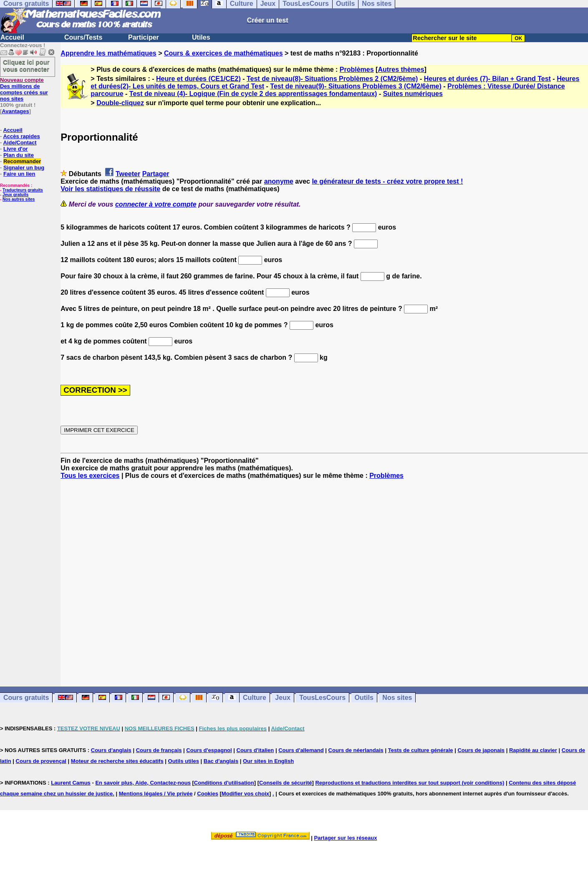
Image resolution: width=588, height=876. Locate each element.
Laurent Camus (71, 783)
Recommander (22, 161)
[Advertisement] (324, 576)
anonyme (279, 181)
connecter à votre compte (156, 204)
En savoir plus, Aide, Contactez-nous (143, 783)
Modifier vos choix (245, 794)
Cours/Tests (83, 37)
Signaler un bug (24, 168)
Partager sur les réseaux (345, 838)
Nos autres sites (19, 199)
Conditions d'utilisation (224, 783)
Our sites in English (268, 761)
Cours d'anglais (111, 750)
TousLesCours (322, 698)
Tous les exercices (90, 476)
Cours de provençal (41, 761)
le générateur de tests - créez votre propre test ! (387, 181)
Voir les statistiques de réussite (110, 189)
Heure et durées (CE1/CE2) (198, 79)
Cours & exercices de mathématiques (223, 53)
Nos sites (397, 698)
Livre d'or (16, 149)
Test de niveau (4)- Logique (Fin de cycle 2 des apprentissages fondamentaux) (253, 94)
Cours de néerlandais (356, 750)
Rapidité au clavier (533, 750)
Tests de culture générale (421, 750)
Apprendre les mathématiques (108, 53)
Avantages (15, 111)
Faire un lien (19, 174)
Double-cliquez (120, 103)
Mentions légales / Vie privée (156, 794)
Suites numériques (413, 94)
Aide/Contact (20, 143)
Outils (364, 698)
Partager (156, 174)
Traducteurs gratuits (23, 190)
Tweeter (128, 174)
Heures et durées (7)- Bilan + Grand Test (487, 79)
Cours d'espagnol (209, 750)
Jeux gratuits (15, 195)
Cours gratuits (26, 698)
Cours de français (159, 750)
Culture (255, 698)
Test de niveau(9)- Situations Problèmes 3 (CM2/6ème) (356, 86)
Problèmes (357, 69)
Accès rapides (21, 136)
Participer (144, 37)
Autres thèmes (401, 69)
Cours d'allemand (301, 750)
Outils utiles (184, 761)
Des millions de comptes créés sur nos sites (24, 89)
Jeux (283, 698)
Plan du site (19, 155)
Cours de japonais (481, 750)
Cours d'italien (255, 750)
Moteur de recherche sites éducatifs (117, 761)
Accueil (12, 37)
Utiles (201, 37)
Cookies (208, 794)
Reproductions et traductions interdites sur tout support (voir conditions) (410, 783)
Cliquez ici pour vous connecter (26, 66)
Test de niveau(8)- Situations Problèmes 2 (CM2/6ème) (332, 79)
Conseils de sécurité (285, 783)
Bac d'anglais (221, 761)
